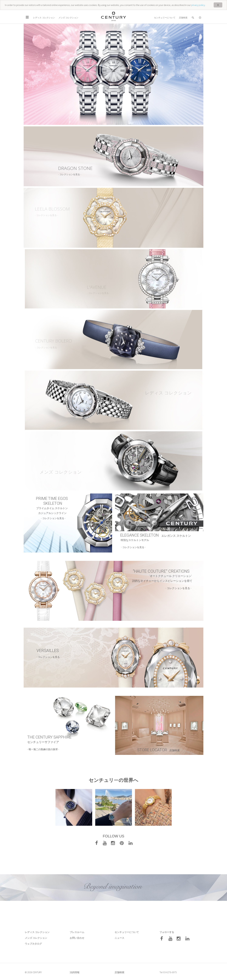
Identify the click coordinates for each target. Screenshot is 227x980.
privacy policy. (198, 5)
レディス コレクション (44, 18)
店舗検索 (183, 18)
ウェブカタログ (33, 944)
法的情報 (75, 972)
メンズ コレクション (68, 18)
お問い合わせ (77, 938)
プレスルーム (77, 932)
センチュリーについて (165, 18)
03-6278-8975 (170, 972)
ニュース (120, 938)
